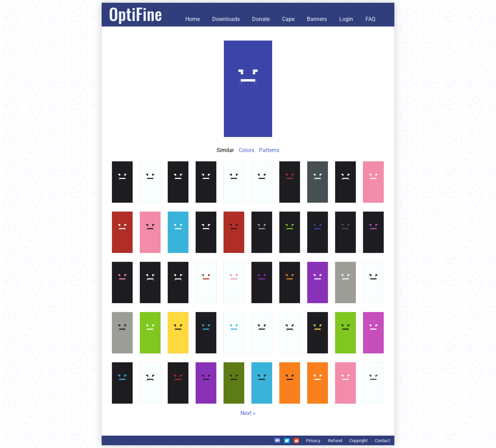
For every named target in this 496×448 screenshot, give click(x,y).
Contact (382, 441)
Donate (261, 19)
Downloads (226, 19)
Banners (317, 19)
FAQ (370, 19)
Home (193, 19)
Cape (288, 19)
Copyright (358, 441)
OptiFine (135, 14)
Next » (248, 413)
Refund (335, 441)
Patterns (269, 150)
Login (346, 19)
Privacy (313, 441)
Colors (246, 150)
